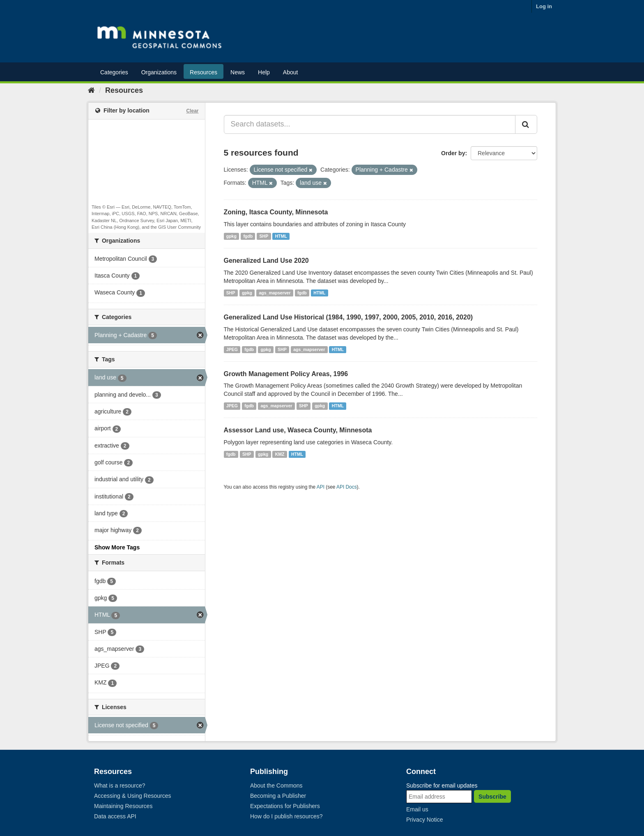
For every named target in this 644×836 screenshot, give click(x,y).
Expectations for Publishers (285, 806)
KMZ (280, 454)
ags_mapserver (275, 293)
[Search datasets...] (370, 124)
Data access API (115, 816)
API (321, 487)
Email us (417, 809)
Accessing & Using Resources (133, 796)
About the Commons (276, 785)
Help (264, 72)
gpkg (231, 236)
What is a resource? (120, 785)
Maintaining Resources (123, 806)
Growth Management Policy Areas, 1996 (286, 374)
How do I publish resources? (286, 816)
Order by (453, 153)
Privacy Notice (424, 820)
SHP (264, 236)
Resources (204, 72)
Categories (114, 72)
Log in (544, 6)
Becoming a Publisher (278, 796)
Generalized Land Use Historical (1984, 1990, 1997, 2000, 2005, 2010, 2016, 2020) (348, 317)
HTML (281, 236)
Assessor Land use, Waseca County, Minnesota (298, 430)
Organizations (159, 72)
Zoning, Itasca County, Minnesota (276, 212)
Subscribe (492, 797)
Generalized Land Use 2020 (266, 261)
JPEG (232, 349)
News (238, 72)
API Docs (347, 487)
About (291, 72)
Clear (192, 111)
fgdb (248, 236)
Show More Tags (117, 547)
